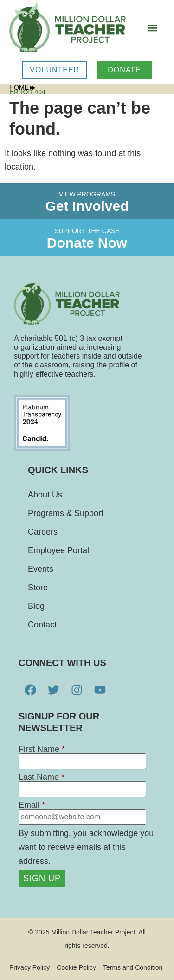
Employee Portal (58, 550)
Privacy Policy (29, 967)
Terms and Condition (133, 967)
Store (38, 588)
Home (22, 87)
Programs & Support (66, 513)
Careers (43, 532)
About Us (45, 495)
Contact (42, 625)
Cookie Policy (76, 967)
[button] (152, 28)
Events (41, 569)
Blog (36, 606)
